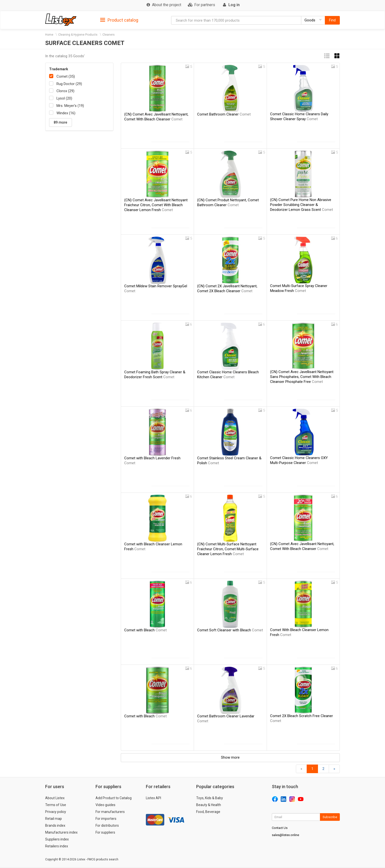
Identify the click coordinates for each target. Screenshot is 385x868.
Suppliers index (57, 839)
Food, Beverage (208, 812)
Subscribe (330, 817)
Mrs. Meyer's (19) (70, 106)
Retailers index (57, 846)
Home (49, 35)
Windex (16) (66, 113)
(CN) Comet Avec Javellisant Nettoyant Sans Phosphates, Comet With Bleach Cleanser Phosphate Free (302, 377)
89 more (61, 122)
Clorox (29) (65, 91)
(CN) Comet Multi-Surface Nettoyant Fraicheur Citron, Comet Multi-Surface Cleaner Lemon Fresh (228, 549)
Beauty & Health (209, 805)
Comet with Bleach (145, 630)
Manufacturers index (61, 832)
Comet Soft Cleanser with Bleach (230, 630)
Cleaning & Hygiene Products (78, 35)
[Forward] (334, 769)
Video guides (105, 805)
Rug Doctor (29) (69, 84)
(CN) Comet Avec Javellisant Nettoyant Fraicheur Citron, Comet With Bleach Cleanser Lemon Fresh (156, 205)
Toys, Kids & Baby (210, 798)
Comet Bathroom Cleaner (224, 114)
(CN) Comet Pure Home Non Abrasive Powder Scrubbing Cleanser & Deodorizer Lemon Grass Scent (302, 205)
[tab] (119, 20)
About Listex (55, 798)
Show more (230, 757)
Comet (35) (66, 76)
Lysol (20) (64, 98)
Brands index (55, 825)
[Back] (301, 769)
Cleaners (109, 35)
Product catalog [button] (119, 20)
